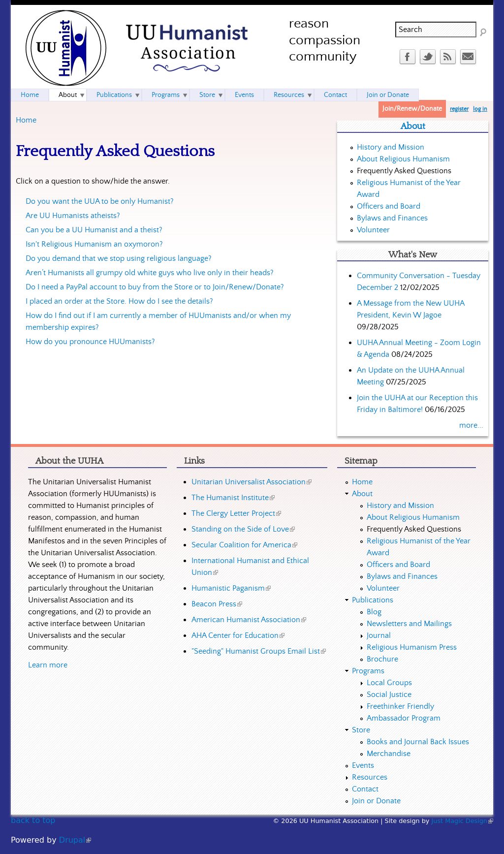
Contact (335, 95)
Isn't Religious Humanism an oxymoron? (94, 244)
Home (26, 120)
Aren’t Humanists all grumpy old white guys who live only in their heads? (150, 273)
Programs (166, 95)
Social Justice (389, 695)
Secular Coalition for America (244, 545)
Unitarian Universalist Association (252, 482)
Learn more (48, 665)
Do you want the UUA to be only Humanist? (100, 201)
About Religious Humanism (403, 159)
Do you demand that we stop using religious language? (119, 258)
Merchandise (389, 754)
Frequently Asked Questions (404, 171)
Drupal (75, 840)
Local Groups (389, 683)
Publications (114, 95)
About (68, 95)
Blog (374, 612)
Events (244, 95)
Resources (289, 95)
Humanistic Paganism (231, 588)
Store (207, 95)
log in (480, 109)
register (459, 109)
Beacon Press (217, 604)
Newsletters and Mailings (409, 624)
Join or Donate (388, 95)
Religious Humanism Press (412, 647)
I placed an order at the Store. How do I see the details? (119, 301)
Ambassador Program (404, 718)
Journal (379, 635)
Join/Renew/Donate (412, 109)
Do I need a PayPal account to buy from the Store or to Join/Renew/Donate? (155, 287)
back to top (33, 820)
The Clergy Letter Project (236, 513)
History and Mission (391, 147)
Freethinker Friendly (400, 706)
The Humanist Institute (233, 498)
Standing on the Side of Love (243, 529)
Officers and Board (389, 206)
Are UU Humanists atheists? (73, 216)
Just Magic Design (463, 821)
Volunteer (373, 230)
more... (471, 425)
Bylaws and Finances (392, 218)
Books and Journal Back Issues (418, 742)
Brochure (382, 659)
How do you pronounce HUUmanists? (90, 342)
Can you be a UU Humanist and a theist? (94, 230)
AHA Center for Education (238, 635)
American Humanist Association (249, 620)
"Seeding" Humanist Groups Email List (259, 651)
